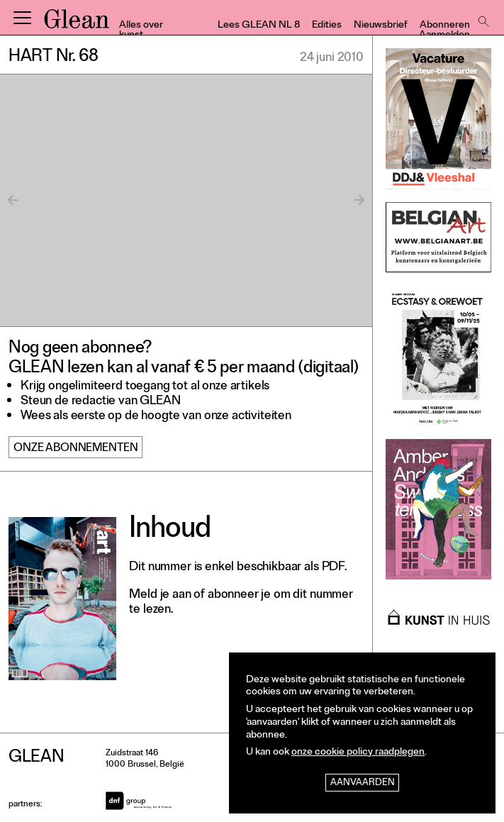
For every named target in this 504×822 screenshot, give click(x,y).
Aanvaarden (363, 783)
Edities (327, 26)
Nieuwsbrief (381, 26)
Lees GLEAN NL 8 (259, 26)
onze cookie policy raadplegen (358, 753)
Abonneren (445, 26)
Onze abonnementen (75, 449)
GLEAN (77, 23)
